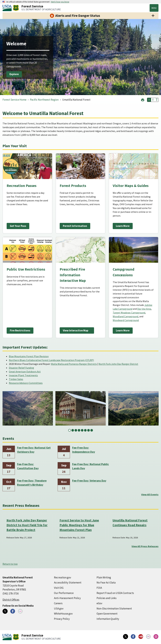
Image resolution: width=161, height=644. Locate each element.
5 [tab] (82, 430)
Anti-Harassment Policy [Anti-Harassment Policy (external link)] (67, 598)
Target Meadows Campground (129, 313)
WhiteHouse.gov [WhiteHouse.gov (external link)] (63, 614)
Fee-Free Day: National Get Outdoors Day (34, 450)
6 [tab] (85, 430)
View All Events (150, 494)
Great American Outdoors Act (25, 372)
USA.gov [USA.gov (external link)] (59, 609)
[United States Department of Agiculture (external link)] (8, 8)
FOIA (99, 588)
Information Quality (108, 619)
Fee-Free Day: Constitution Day (28, 466)
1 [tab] (69, 430)
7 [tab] (88, 430)
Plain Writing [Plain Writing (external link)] (104, 577)
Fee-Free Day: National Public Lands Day (91, 466)
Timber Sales (16, 379)
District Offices (11, 600)
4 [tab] (79, 430)
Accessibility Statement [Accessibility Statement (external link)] (68, 583)
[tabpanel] (28, 408)
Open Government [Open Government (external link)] (107, 614)
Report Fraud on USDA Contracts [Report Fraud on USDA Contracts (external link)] (115, 593)
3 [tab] (76, 430)
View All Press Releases (145, 546)
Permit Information (75, 226)
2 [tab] (73, 430)
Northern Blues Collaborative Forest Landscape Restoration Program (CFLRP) (51, 360)
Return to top (10, 564)
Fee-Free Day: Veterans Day (89, 481)
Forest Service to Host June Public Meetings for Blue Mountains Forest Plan (79, 525)
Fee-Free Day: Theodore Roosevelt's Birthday (32, 483)
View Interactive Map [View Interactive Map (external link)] (76, 330)
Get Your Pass (18, 226)
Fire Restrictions (20, 330)
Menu (154, 8)
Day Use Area (144, 309)
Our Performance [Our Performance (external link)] (64, 593)
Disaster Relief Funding (21, 368)
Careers (58, 603)
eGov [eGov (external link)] (99, 603)
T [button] (149, 100)
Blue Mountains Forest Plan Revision (29, 356)
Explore (14, 74)
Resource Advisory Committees (26, 383)
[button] (143, 100)
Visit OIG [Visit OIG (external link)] (59, 588)
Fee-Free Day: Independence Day (84, 450)
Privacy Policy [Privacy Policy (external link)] (62, 619)
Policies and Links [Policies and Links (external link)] (107, 598)
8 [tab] (92, 430)
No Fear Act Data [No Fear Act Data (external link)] (106, 583)
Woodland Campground (125, 316)
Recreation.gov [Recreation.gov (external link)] (63, 577)
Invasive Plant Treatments (23, 375)
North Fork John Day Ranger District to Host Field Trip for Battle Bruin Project (27, 525)
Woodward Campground (126, 320)
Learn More (123, 226)
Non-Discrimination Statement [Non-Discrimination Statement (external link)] (114, 609)
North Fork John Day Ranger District (118, 364)
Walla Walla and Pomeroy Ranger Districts (74, 364)
